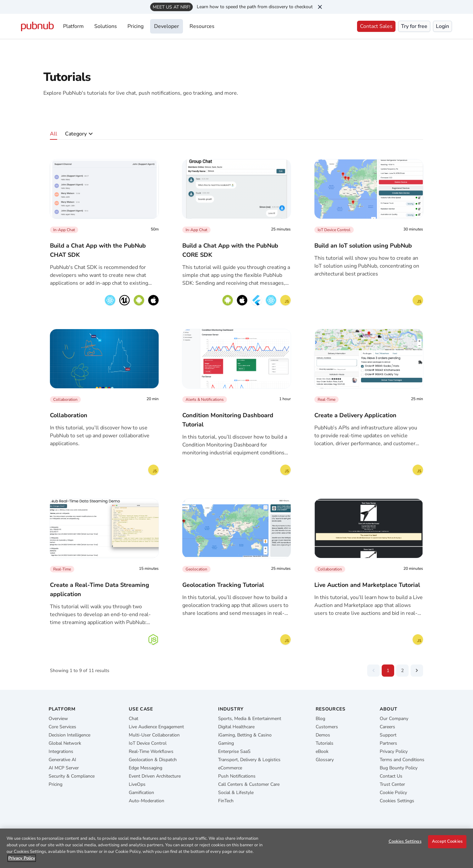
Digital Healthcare (236, 727)
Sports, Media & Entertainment (250, 719)
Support (388, 735)
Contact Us (391, 776)
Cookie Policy (393, 793)
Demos (323, 735)
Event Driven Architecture (155, 776)
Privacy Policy (394, 751)
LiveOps (137, 784)
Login (442, 26)
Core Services (62, 727)
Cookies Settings (397, 801)
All (54, 134)
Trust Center (392, 784)
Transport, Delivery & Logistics (249, 760)
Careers (387, 727)
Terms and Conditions (402, 760)
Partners (388, 743)
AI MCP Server (64, 768)
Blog (320, 719)
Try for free (414, 26)
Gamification (141, 793)
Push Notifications (237, 776)
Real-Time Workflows (151, 751)
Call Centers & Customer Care (249, 784)
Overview (58, 719)
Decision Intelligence (69, 735)
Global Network (65, 743)
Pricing (135, 26)
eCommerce (230, 768)
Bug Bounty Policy (399, 768)
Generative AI (62, 760)
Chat (134, 719)
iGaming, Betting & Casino (245, 735)
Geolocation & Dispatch (153, 760)
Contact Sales (376, 26)
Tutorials (325, 743)
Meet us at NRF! (171, 7)
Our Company (394, 719)
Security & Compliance (72, 776)
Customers (327, 727)
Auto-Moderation (146, 801)
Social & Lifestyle (236, 793)
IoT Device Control (148, 743)
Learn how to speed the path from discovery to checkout (255, 7)
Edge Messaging (146, 768)
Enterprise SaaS (234, 751)
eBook (322, 751)
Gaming (226, 743)
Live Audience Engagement (156, 727)
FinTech (226, 801)
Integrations (61, 751)
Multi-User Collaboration (154, 735)
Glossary (325, 760)
